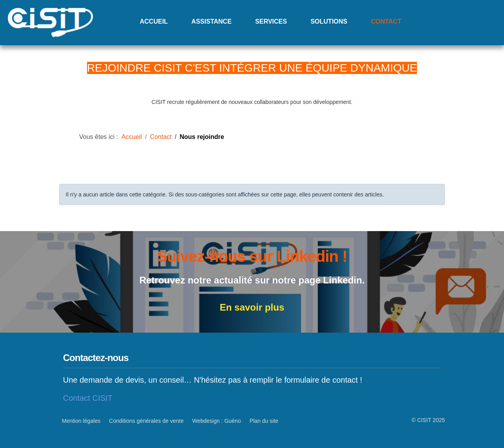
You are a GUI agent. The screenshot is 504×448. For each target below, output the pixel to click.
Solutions (329, 21)
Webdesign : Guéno (217, 421)
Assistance (211, 21)
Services (271, 21)
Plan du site (264, 421)
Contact (386, 21)
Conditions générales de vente (146, 421)
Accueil (154, 21)
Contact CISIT (88, 398)
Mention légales (81, 421)
